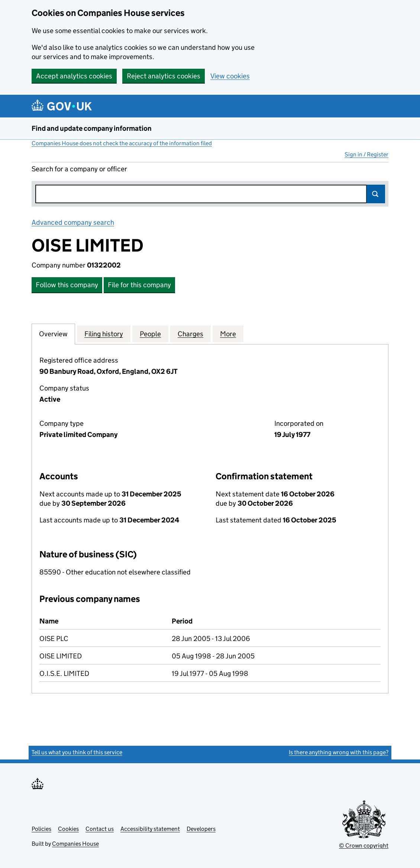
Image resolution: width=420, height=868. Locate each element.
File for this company (139, 285)
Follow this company (67, 285)
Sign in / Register (366, 154)
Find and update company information (92, 128)
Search (376, 194)
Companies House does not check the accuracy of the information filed (122, 143)
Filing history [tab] (104, 334)
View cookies (230, 76)
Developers (201, 829)
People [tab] (150, 334)
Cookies (68, 829)
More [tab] (228, 334)
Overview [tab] (53, 334)
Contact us (100, 829)
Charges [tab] (190, 334)
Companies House (75, 844)
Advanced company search (73, 222)
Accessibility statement (150, 829)
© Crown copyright (364, 846)
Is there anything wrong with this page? (339, 752)
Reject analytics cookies (164, 76)
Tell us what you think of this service (77, 752)
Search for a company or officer (79, 169)
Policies (41, 829)
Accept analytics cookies (74, 76)
